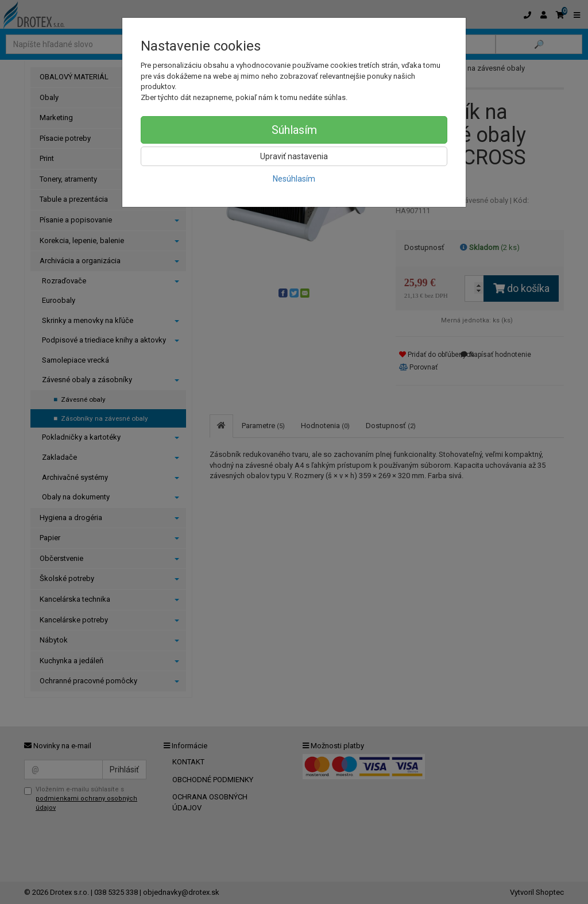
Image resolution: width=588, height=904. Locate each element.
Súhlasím (294, 130)
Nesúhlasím (294, 179)
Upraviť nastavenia (294, 156)
